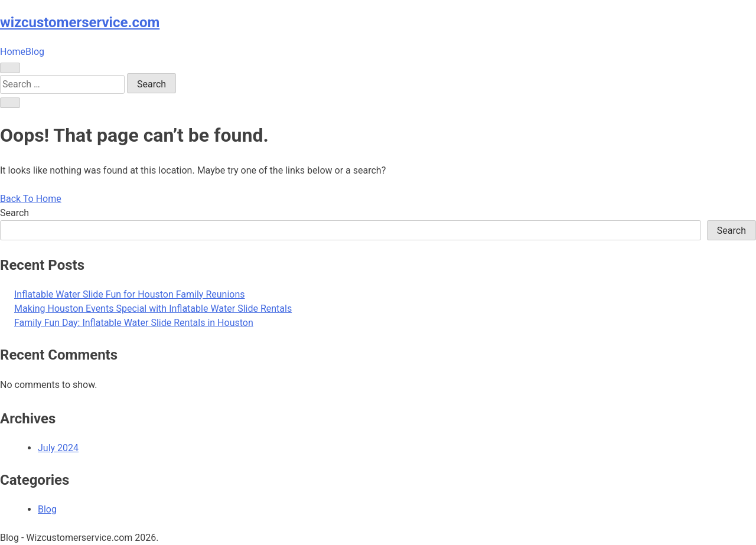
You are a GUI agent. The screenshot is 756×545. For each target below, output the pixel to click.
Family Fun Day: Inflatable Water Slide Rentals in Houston (134, 323)
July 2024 (58, 448)
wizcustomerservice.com (80, 22)
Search (14, 213)
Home (13, 52)
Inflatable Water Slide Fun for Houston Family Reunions (130, 294)
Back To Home (31, 199)
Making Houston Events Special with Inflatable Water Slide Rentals (153, 309)
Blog (35, 52)
